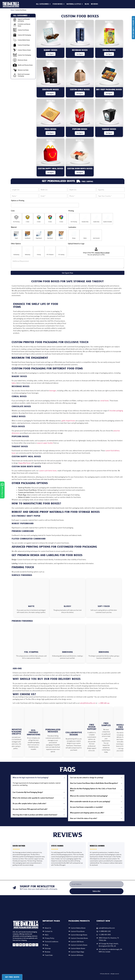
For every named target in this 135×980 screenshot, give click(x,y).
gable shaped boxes (68, 421)
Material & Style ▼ (75, 4)
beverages (53, 391)
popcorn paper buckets (45, 443)
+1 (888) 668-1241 (104, 703)
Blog (87, 4)
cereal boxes (105, 401)
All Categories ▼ (43, 4)
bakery (14, 383)
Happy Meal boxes (25, 463)
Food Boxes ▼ (59, 4)
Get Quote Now (67, 273)
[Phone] (82, 196)
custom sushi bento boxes (48, 471)
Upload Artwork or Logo (76, 244)
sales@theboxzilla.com (88, 703)
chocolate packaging (116, 411)
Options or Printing (18, 201)
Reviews (94, 4)
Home (12, 10)
